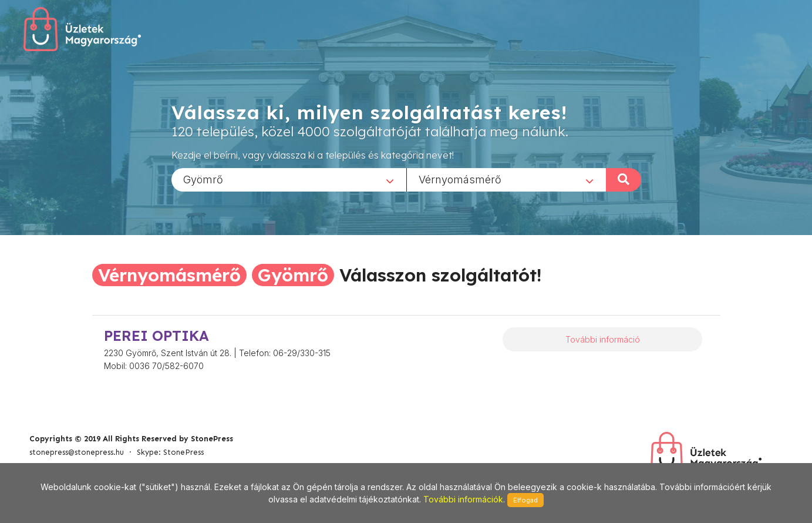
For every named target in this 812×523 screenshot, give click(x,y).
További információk (463, 499)
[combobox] (289, 179)
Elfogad (525, 500)
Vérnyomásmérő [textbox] (460, 179)
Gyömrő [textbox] (203, 179)
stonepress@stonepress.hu (77, 452)
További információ (603, 339)
